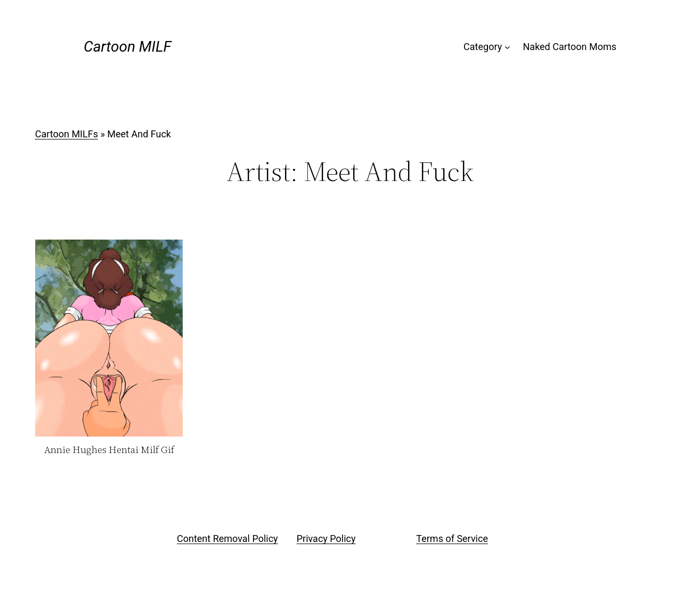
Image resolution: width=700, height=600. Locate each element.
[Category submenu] (507, 47)
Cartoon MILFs (67, 134)
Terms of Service (452, 539)
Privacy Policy (326, 539)
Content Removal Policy (227, 539)
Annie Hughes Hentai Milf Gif (109, 450)
